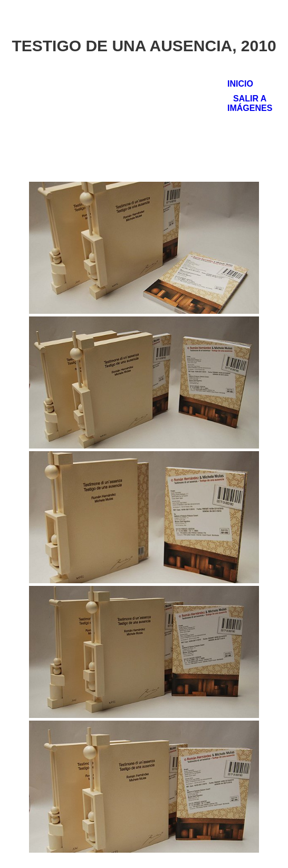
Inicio (240, 84)
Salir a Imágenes (250, 103)
